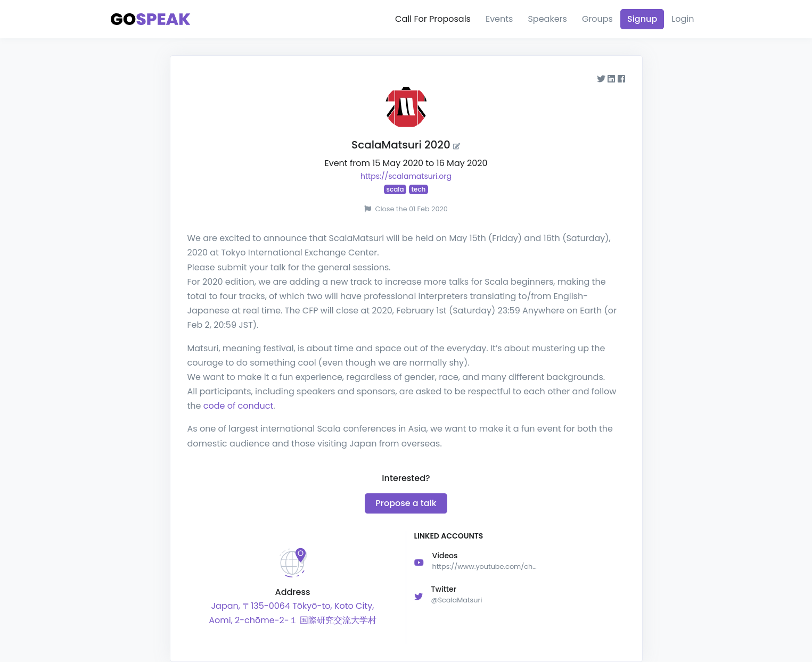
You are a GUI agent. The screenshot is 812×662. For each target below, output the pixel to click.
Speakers (547, 19)
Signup (642, 19)
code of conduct (239, 406)
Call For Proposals (433, 19)
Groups (597, 19)
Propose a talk (406, 503)
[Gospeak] (151, 19)
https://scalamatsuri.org (406, 176)
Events (499, 19)
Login (683, 19)
